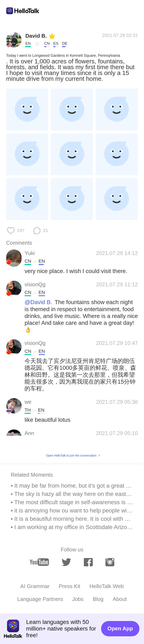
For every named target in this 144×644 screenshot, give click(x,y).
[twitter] (66, 562)
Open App (120, 628)
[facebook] (88, 562)
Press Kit (70, 586)
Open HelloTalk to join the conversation (71, 456)
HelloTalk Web (107, 586)
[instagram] (110, 562)
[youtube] (39, 562)
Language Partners (40, 599)
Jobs (78, 599)
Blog (98, 599)
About (120, 599)
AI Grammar (35, 586)
